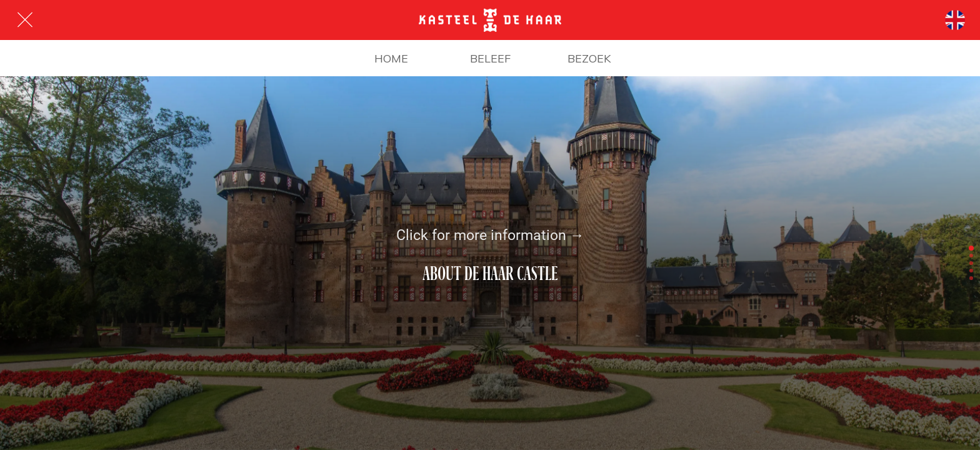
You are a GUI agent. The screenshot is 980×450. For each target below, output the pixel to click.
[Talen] (955, 20)
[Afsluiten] (25, 20)
